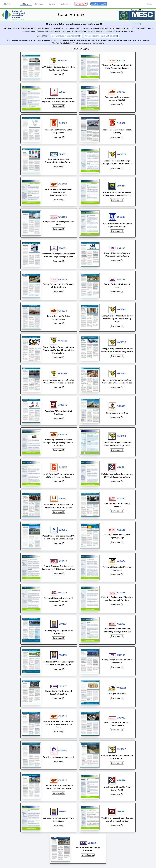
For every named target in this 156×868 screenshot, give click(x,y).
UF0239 (121, 217)
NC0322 (121, 624)
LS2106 (121, 655)
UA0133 (63, 280)
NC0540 (121, 530)
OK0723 (121, 92)
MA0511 (121, 467)
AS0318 (63, 561)
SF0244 (63, 812)
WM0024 (121, 688)
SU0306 (63, 123)
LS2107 (121, 280)
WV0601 (121, 309)
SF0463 (63, 624)
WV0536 (63, 373)
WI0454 (121, 561)
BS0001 (63, 530)
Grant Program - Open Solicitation (102, 36)
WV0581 (121, 373)
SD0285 (121, 593)
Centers (53, 4)
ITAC (7, 4)
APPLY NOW (81, 4)
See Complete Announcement (67, 36)
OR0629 (121, 406)
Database (66, 4)
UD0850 (63, 750)
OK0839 (63, 311)
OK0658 (63, 184)
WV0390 (121, 436)
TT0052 (63, 248)
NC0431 (121, 499)
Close (137, 24)
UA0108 (63, 217)
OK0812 (63, 716)
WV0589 (63, 341)
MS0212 (63, 593)
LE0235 (121, 61)
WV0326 (121, 154)
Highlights (26, 4)
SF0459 (63, 655)
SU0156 (63, 467)
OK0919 (63, 780)
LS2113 (92, 843)
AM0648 (63, 405)
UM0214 (121, 186)
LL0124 (63, 92)
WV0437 (121, 749)
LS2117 (63, 686)
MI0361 (63, 499)
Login (150, 4)
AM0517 (121, 812)
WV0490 (63, 61)
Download (59, 74)
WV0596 (121, 342)
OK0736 (63, 435)
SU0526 (121, 123)
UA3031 (121, 718)
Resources (40, 4)
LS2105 (121, 248)
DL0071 (63, 154)
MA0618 (121, 780)
